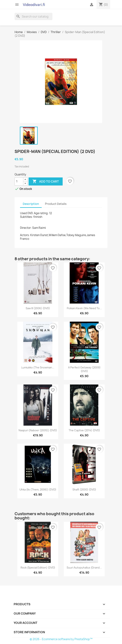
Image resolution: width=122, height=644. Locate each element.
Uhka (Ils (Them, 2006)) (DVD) (38, 489)
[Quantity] (19, 181)
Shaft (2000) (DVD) (84, 489)
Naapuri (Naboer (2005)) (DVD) (38, 430)
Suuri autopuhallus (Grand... (84, 568)
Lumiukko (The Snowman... (38, 367)
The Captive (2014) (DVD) (84, 430)
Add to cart (46, 181)
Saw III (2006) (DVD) (38, 308)
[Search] (34, 16)
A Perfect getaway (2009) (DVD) (84, 369)
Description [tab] (31, 204)
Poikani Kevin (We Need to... (84, 308)
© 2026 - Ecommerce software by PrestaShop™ (61, 639)
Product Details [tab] (56, 204)
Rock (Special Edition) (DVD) (38, 568)
